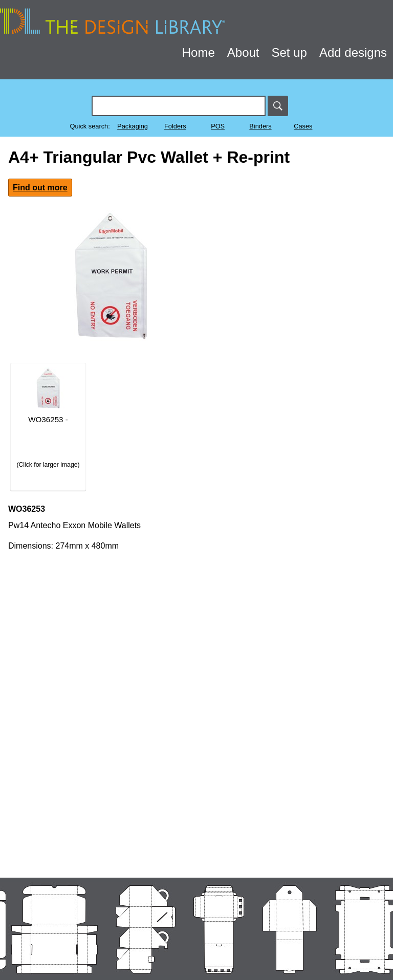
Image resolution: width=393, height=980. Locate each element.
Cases (303, 126)
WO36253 (27, 509)
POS (218, 126)
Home (199, 52)
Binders (260, 126)
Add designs (353, 52)
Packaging (133, 126)
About (243, 52)
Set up (289, 52)
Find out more (40, 188)
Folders (175, 126)
